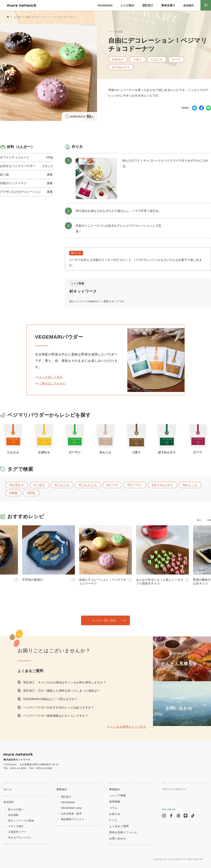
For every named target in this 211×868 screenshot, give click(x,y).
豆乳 (32, 493)
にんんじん (89, 485)
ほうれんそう (163, 485)
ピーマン (136, 485)
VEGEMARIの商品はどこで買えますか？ (50, 699)
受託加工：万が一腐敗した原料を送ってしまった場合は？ (62, 691)
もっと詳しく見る (51, 377)
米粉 (15, 493)
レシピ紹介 (128, 5)
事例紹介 (115, 789)
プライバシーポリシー (174, 789)
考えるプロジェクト (20, 837)
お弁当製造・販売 (71, 814)
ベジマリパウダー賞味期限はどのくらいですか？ (56, 716)
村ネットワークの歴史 (21, 821)
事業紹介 (62, 789)
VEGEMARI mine (71, 808)
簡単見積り (168, 5)
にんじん (63, 485)
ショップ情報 (118, 795)
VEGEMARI (105, 5)
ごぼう (40, 485)
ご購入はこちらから (52, 383)
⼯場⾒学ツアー (17, 832)
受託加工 (148, 5)
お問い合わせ (118, 838)
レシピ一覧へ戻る (104, 620)
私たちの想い (16, 809)
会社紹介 (189, 5)
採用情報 (115, 802)
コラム (113, 808)
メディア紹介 (16, 826)
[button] (199, 520)
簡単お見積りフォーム (123, 832)
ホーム (8, 789)
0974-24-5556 (18, 768)
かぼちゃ (18, 485)
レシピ (17, 17)
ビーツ (113, 485)
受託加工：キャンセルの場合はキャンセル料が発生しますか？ (65, 682)
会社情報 (13, 815)
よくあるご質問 (119, 826)
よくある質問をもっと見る (128, 727)
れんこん (191, 485)
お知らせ (115, 814)
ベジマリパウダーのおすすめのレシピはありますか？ (59, 707)
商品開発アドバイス (73, 819)
